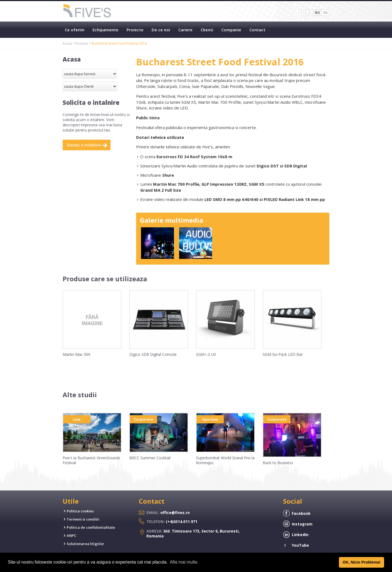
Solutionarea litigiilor (85, 544)
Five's (87, 11)
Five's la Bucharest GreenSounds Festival (91, 460)
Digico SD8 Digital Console (153, 354)
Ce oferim (75, 30)
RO (317, 13)
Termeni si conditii (83, 519)
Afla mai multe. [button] (184, 562)
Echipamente (105, 30)
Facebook (301, 513)
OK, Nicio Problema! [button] (362, 562)
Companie (231, 30)
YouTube (300, 545)
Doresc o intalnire (84, 145)
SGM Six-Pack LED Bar (283, 354)
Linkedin (300, 535)
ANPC (71, 536)
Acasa (67, 43)
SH (305, 13)
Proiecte (135, 30)
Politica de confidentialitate (91, 527)
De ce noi (161, 30)
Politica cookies (80, 511)
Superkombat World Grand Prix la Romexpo (225, 460)
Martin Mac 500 (76, 354)
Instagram (302, 524)
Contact (257, 30)
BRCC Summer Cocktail (150, 458)
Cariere (185, 30)
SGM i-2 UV (206, 354)
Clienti (207, 30)
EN (325, 13)
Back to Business (278, 463)
